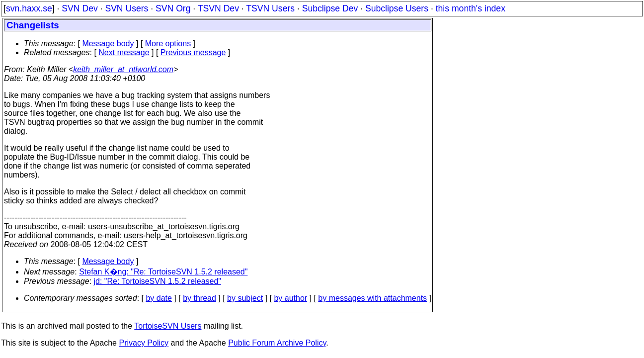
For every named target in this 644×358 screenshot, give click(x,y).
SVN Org (173, 8)
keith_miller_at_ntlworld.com (123, 69)
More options (168, 44)
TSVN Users (270, 8)
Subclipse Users (397, 8)
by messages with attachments (372, 298)
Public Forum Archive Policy (277, 343)
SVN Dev (80, 8)
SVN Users (126, 8)
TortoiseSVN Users (168, 326)
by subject (245, 298)
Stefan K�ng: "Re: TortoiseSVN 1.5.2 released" (163, 272)
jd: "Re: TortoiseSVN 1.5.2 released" (158, 281)
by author (290, 298)
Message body (108, 44)
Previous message (193, 52)
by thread (200, 298)
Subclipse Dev (330, 8)
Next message (124, 52)
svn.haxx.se (29, 8)
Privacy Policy (144, 343)
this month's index (471, 8)
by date (159, 298)
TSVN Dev (218, 8)
